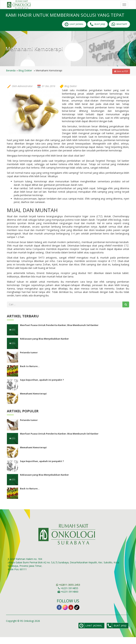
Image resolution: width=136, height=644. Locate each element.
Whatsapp (119, 31)
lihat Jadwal (74, 31)
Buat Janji (98, 31)
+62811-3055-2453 (68, 592)
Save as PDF (121, 78)
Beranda (11, 77)
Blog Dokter (25, 77)
